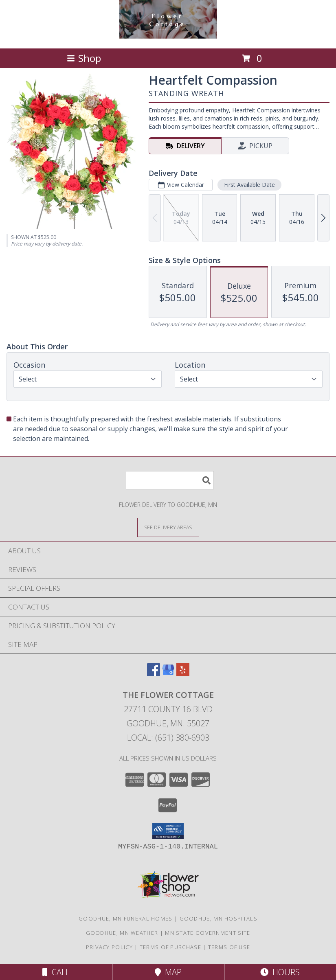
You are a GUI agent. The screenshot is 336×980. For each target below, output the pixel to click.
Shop (84, 58)
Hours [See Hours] (280, 972)
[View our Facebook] (154, 674)
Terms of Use (229, 947)
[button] (168, 831)
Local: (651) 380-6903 (168, 738)
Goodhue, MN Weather (122, 933)
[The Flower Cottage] (168, 36)
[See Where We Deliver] (168, 527)
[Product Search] (170, 480)
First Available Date (249, 185)
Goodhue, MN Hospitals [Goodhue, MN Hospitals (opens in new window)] (219, 919)
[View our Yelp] (183, 674)
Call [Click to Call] (56, 972)
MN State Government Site (208, 933)
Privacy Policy (109, 947)
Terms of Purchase (170, 947)
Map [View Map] (168, 972)
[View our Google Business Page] (168, 674)
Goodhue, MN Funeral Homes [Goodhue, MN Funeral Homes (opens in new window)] (126, 919)
